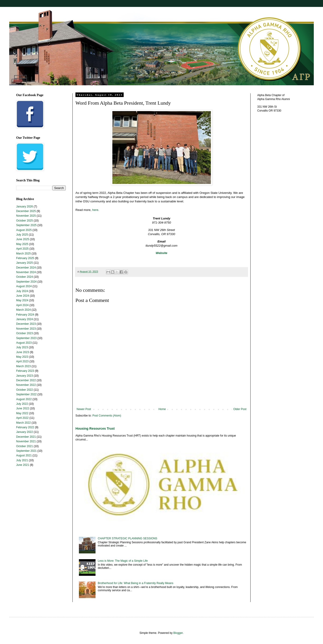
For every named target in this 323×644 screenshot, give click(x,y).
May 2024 (22, 300)
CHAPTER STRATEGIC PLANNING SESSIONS (128, 538)
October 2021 (25, 446)
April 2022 (22, 418)
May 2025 (22, 244)
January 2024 (25, 319)
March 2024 (23, 310)
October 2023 (25, 333)
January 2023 (25, 376)
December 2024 (26, 268)
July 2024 (22, 291)
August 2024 (24, 286)
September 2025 (26, 225)
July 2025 (22, 235)
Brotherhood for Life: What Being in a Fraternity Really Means (136, 583)
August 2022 (24, 399)
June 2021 (23, 465)
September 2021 (26, 451)
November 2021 (26, 441)
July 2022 (22, 404)
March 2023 (23, 366)
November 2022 (26, 385)
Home (162, 409)
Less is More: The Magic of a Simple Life (123, 561)
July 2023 (22, 347)
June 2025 (23, 239)
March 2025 (23, 254)
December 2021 (26, 437)
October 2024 (25, 277)
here (95, 210)
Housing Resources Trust (95, 428)
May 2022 (22, 413)
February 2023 (25, 371)
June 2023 (23, 352)
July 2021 (22, 460)
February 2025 (25, 258)
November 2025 (26, 216)
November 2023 (26, 329)
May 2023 (22, 357)
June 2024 (23, 296)
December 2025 (26, 211)
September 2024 (26, 282)
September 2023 (26, 338)
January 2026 (25, 207)
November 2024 (26, 272)
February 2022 (25, 427)
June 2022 (23, 408)
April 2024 (22, 305)
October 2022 (25, 390)
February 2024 (25, 315)
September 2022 (26, 394)
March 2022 (23, 423)
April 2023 (22, 361)
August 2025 (24, 230)
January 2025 (25, 263)
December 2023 (26, 324)
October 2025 (25, 221)
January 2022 (25, 432)
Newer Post (84, 409)
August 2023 (24, 343)
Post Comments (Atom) (107, 416)
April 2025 (22, 249)
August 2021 (24, 455)
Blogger (178, 633)
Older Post (240, 409)
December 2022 (26, 380)
